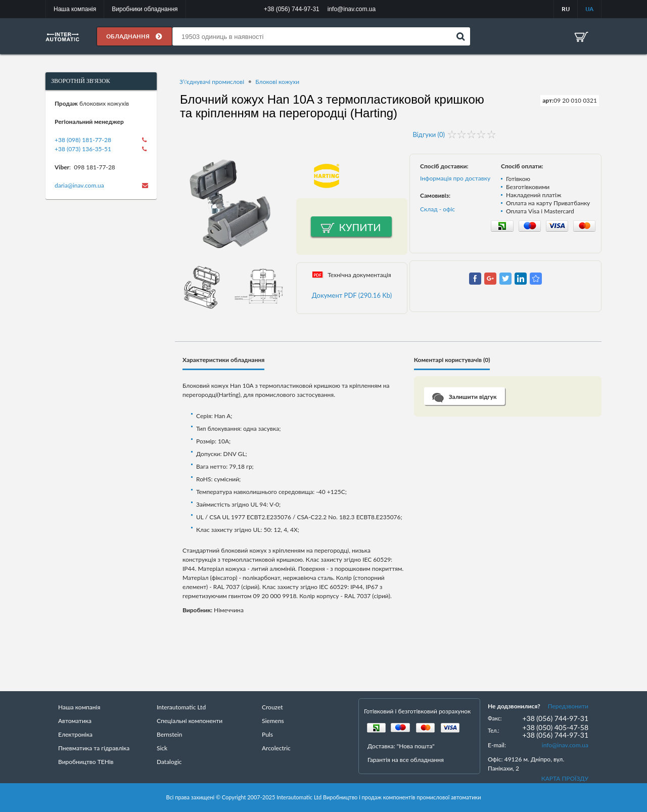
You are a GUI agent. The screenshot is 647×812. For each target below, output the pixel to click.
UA (589, 9)
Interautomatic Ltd (181, 707)
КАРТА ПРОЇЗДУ (565, 778)
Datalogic (169, 762)
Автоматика (75, 721)
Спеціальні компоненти (190, 721)
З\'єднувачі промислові (212, 82)
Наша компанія (75, 9)
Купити (360, 227)
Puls (267, 734)
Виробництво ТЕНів (86, 762)
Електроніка (75, 734)
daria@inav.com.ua (79, 185)
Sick (162, 748)
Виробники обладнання (145, 9)
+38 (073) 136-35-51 (83, 149)
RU (566, 9)
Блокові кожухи (277, 82)
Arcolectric (276, 748)
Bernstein (169, 734)
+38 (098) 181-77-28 (83, 140)
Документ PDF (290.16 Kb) (352, 295)
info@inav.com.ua (565, 745)
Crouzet (272, 707)
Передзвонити (568, 706)
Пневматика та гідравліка (94, 748)
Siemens (273, 721)
